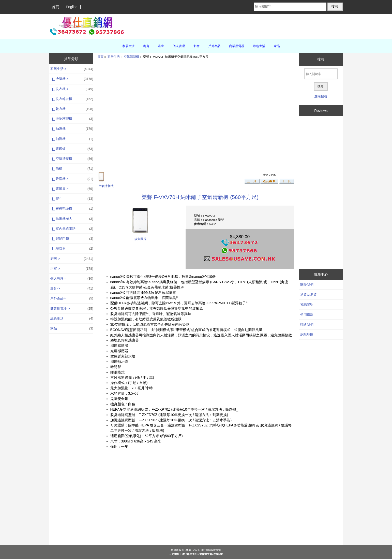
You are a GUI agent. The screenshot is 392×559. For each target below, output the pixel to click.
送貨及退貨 (308, 295)
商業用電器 (237, 46)
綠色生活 (259, 46)
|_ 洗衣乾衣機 (72, 99)
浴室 (161, 46)
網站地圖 (307, 334)
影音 (197, 46)
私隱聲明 (307, 304)
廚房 (146, 46)
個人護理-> (72, 279)
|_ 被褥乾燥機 (72, 209)
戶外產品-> (72, 298)
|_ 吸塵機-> (72, 179)
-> (72, 69)
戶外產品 (214, 46)
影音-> (72, 289)
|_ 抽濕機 (72, 129)
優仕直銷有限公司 (211, 550)
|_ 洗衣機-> (72, 89)
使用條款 (307, 315)
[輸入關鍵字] (290, 7)
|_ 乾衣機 (72, 109)
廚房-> (72, 259)
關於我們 (307, 285)
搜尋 (321, 59)
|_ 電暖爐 (72, 149)
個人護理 (179, 46)
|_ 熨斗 (72, 199)
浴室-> (72, 269)
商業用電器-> (72, 309)
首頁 (55, 7)
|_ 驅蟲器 (72, 249)
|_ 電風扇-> (72, 189)
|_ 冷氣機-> (72, 79)
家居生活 (114, 57)
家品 (277, 46)
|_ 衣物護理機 (72, 119)
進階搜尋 (321, 96)
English (72, 7)
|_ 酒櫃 (72, 169)
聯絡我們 (307, 325)
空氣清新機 (131, 57)
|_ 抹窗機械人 (72, 219)
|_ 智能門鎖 (72, 239)
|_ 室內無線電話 (72, 229)
